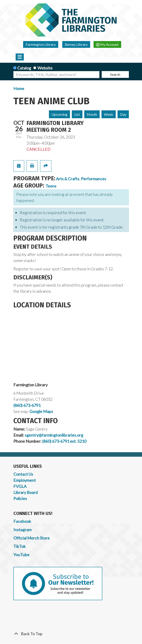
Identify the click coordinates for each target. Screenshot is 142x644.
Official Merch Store (31, 538)
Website (45, 68)
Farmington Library (41, 44)
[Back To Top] (71, 634)
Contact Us (23, 474)
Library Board (25, 492)
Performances (94, 179)
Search (115, 74)
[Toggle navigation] (20, 57)
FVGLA (20, 486)
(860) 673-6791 (27, 405)
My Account (107, 44)
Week (109, 114)
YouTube (21, 555)
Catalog (24, 68)
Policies (20, 498)
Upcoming (59, 114)
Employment (25, 480)
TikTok (19, 546)
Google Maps (41, 411)
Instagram (22, 530)
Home (19, 88)
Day (123, 114)
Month (92, 114)
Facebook (22, 521)
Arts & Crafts (68, 179)
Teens (51, 186)
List (77, 114)
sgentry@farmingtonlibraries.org (54, 435)
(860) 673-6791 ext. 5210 (64, 441)
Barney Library (76, 44)
